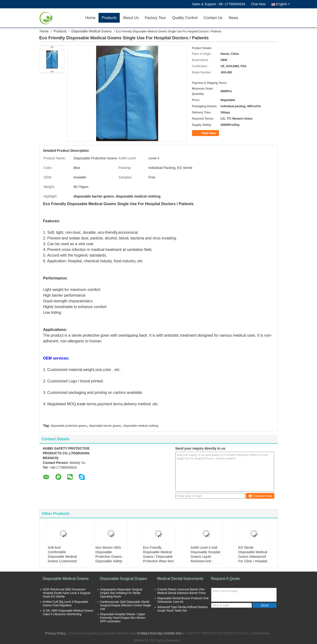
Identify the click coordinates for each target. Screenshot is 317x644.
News (234, 18)
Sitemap (156, 633)
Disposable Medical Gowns (91, 31)
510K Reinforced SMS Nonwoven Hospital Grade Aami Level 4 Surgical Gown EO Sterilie (67, 593)
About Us (131, 18)
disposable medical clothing (141, 426)
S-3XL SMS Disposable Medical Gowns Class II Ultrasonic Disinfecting (68, 612)
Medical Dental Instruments (180, 579)
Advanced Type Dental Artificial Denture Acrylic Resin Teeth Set (183, 609)
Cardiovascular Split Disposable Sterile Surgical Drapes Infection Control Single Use (126, 605)
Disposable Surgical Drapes (123, 579)
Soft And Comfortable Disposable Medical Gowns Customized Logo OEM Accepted (63, 557)
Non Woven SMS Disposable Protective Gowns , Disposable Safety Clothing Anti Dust (109, 557)
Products (109, 18)
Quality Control (185, 18)
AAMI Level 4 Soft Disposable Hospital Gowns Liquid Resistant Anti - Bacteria (205, 557)
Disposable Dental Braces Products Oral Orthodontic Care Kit (183, 600)
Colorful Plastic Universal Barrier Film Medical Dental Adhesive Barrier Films (182, 591)
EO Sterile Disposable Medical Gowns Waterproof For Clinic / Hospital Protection (253, 557)
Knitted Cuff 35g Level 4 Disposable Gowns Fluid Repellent (66, 604)
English (283, 4)
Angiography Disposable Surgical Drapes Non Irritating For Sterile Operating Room (121, 593)
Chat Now (258, 4)
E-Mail (142, 633)
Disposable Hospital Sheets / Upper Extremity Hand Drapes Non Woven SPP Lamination (123, 618)
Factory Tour (155, 18)
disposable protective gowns (69, 426)
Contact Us (213, 18)
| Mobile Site (172, 633)
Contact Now (260, 496)
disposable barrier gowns (105, 426)
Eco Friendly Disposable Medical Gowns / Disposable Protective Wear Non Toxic (158, 557)
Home (91, 18)
